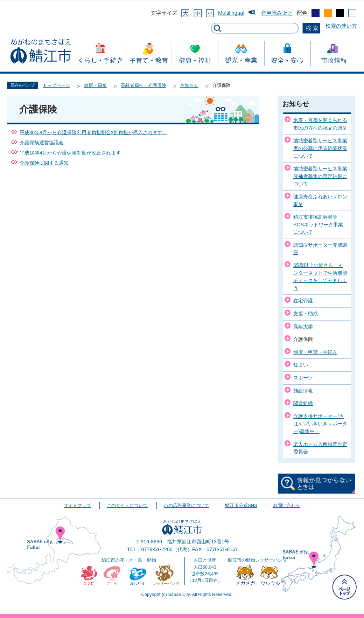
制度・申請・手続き (315, 352)
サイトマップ (77, 505)
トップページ (56, 85)
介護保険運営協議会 (42, 143)
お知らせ (189, 85)
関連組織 (303, 403)
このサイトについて (127, 505)
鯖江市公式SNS (241, 505)
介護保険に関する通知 (44, 163)
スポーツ (303, 378)
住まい (301, 365)
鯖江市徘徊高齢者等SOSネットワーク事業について (318, 224)
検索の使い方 (341, 26)
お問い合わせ (287, 505)
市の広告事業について (187, 505)
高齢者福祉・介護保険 (143, 85)
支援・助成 (306, 314)
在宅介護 (303, 301)
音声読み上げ (277, 13)
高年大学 (303, 327)
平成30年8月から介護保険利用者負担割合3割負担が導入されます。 (93, 133)
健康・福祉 (95, 85)
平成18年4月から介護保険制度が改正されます (70, 153)
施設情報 (303, 391)
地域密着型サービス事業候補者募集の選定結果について (320, 176)
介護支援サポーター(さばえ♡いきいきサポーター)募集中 (320, 424)
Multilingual (231, 13)
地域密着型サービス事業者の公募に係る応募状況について (320, 148)
